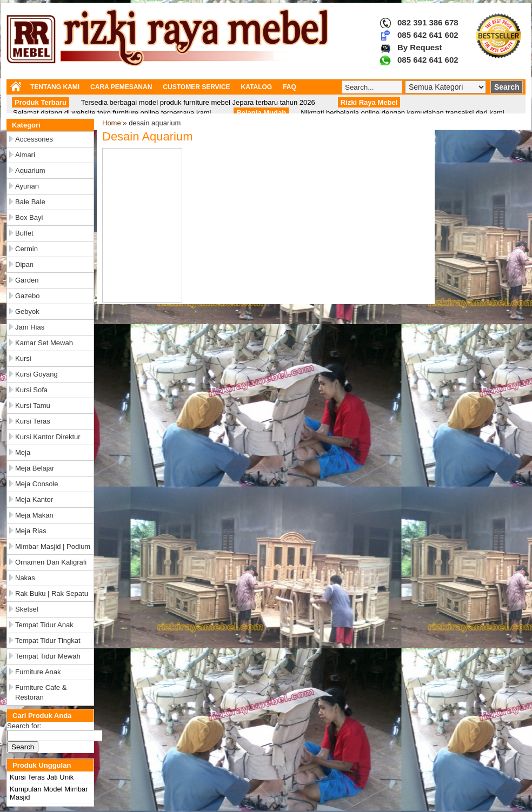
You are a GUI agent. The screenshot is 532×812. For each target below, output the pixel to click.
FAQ (290, 87)
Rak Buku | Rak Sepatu (52, 593)
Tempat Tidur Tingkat (48, 640)
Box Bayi (29, 217)
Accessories (34, 139)
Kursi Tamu (33, 405)
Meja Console (37, 484)
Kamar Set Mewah (44, 343)
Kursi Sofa (31, 390)
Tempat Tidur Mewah (48, 656)
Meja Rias (31, 531)
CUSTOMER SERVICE (196, 87)
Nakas (25, 578)
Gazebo (28, 296)
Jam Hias (30, 327)
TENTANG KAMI (55, 87)
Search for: (24, 726)
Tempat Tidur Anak (44, 625)
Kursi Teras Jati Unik (42, 777)
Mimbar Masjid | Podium (53, 546)
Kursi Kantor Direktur (48, 437)
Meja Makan (34, 515)
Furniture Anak (38, 672)
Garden (27, 280)
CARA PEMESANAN (121, 87)
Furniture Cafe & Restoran (41, 692)
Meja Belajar (35, 468)
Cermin (26, 249)
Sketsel (27, 609)
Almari (25, 155)
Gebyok (27, 311)
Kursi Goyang (36, 374)
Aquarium (30, 170)
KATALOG (257, 87)
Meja (23, 452)
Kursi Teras (33, 421)
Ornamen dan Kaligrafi (51, 562)
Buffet (24, 233)
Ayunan (27, 186)
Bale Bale (30, 202)
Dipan (24, 264)
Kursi (23, 358)
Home (112, 123)
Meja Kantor (34, 499)
